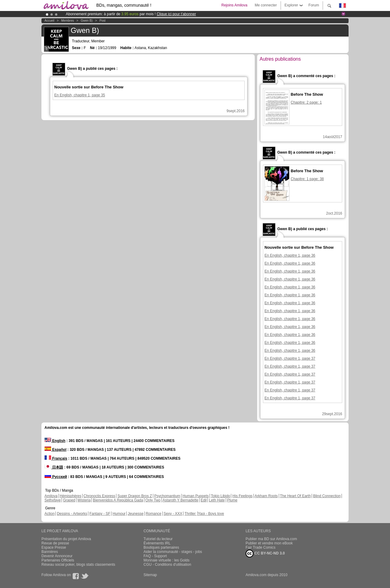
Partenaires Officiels (58, 560)
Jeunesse (135, 514)
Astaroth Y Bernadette (180, 500)
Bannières (50, 552)
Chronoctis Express (99, 496)
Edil (204, 500)
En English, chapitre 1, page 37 (290, 358)
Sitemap (150, 575)
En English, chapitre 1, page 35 (80, 95)
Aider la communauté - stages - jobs (173, 552)
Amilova (51, 496)
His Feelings (243, 496)
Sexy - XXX (173, 514)
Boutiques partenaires (161, 547)
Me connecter (266, 5)
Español (55, 450)
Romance (153, 514)
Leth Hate (217, 500)
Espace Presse (54, 547)
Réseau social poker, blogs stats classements (78, 565)
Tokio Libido (220, 496)
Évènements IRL (157, 543)
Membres (68, 21)
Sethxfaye (53, 500)
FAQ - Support (155, 556)
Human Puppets (196, 496)
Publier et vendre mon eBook (269, 543)
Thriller (190, 514)
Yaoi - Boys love (211, 514)
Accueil (49, 21)
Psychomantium (167, 496)
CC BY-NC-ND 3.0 (265, 554)
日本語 (54, 467)
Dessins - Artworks (72, 514)
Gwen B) (87, 21)
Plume (232, 500)
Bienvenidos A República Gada (118, 500)
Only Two (153, 500)
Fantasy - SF (100, 514)
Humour (119, 514)
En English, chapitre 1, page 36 (290, 255)
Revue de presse (55, 543)
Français (56, 458)
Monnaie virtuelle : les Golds (167, 560)
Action (50, 514)
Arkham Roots (266, 496)
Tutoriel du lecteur (158, 539)
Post (102, 21)
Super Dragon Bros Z (135, 496)
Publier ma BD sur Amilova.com (271, 539)
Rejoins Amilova (234, 5)
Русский (56, 477)
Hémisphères (71, 496)
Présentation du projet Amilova (66, 539)
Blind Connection (327, 496)
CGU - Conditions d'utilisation (167, 565)
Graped (69, 500)
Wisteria (84, 500)
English (55, 441)
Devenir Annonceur (57, 556)
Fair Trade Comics (261, 547)
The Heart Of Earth (295, 496)
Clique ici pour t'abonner (176, 14)
